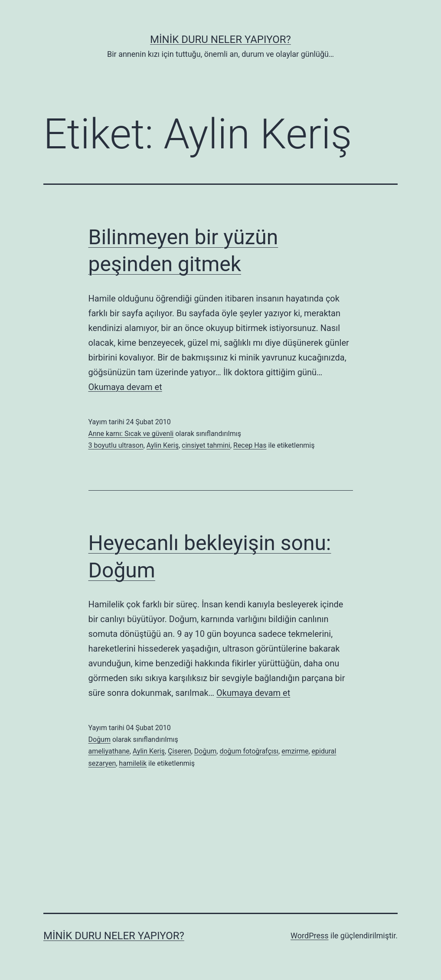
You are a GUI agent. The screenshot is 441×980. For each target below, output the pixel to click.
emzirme (295, 751)
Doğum (100, 739)
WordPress (309, 936)
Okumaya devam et (125, 387)
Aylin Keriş (163, 445)
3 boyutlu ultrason (116, 445)
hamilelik (133, 763)
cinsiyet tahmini (206, 445)
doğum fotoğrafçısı (249, 751)
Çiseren (180, 751)
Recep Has (250, 445)
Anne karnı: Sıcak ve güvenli (131, 434)
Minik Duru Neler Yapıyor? (220, 39)
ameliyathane (109, 751)
